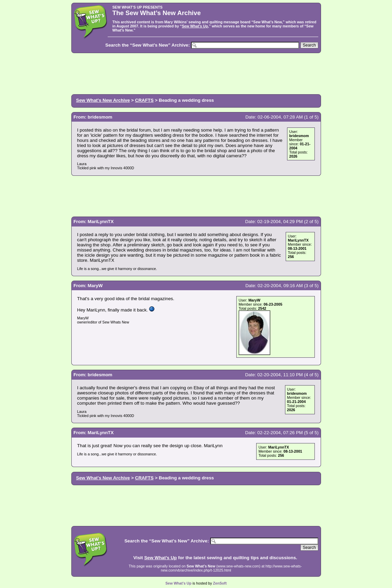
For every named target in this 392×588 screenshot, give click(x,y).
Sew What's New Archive (103, 100)
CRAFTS (144, 100)
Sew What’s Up (195, 26)
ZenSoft (220, 583)
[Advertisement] (196, 73)
